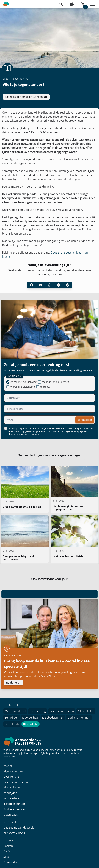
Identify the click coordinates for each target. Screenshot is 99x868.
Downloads (12, 724)
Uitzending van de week (18, 828)
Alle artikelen (86, 711)
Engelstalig (10, 862)
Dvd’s (7, 851)
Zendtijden (12, 718)
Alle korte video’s (14, 833)
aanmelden (85, 420)
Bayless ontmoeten (62, 711)
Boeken (8, 846)
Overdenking (38, 711)
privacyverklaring (16, 431)
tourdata (45, 387)
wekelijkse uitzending (23, 387)
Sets (6, 857)
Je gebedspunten (53, 718)
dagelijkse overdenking (24, 382)
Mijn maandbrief (15, 711)
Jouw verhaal (30, 718)
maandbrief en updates (55, 382)
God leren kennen (79, 718)
